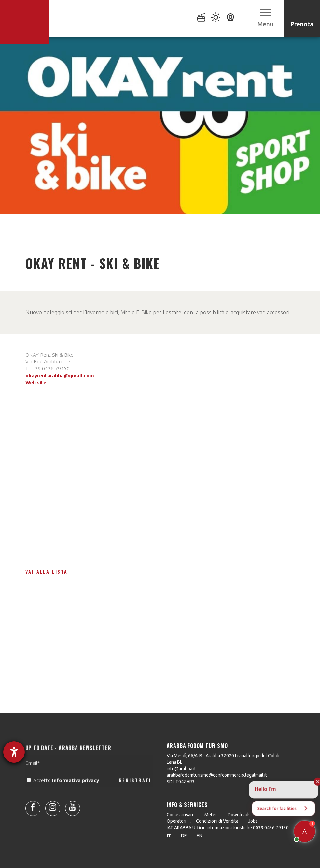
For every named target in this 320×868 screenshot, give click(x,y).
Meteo (211, 815)
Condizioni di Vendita (217, 821)
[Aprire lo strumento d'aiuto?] (14, 752)
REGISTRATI (135, 793)
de (184, 836)
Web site (36, 383)
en (199, 836)
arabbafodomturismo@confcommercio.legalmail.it (217, 775)
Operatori (176, 821)
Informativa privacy (76, 793)
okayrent (36, 376)
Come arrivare (181, 815)
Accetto (63, 793)
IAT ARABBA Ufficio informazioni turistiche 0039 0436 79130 (228, 828)
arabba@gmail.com (71, 376)
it (169, 836)
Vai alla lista (47, 572)
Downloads (239, 815)
